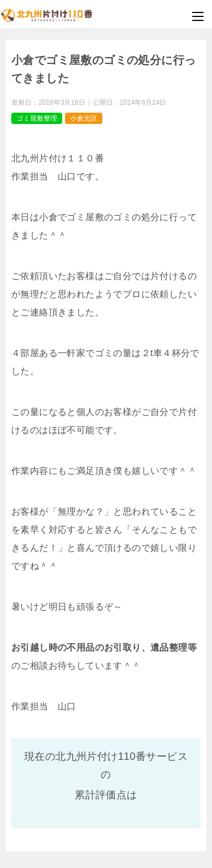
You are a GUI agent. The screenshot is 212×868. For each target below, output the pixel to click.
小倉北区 (84, 118)
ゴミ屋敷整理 (37, 118)
